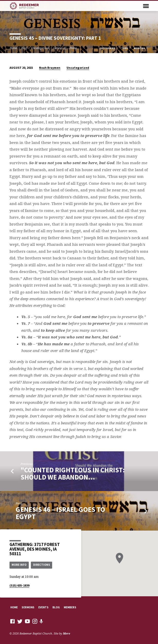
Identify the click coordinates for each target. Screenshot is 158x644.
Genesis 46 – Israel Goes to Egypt (60, 513)
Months (141, 48)
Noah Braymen (50, 68)
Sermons (28, 607)
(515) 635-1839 (19, 585)
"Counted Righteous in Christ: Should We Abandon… (73, 474)
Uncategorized (40, 48)
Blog (24, 48)
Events (43, 607)
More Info (19, 565)
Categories (109, 48)
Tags (126, 48)
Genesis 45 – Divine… (66, 48)
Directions (42, 565)
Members (70, 607)
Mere (67, 633)
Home (13, 48)
